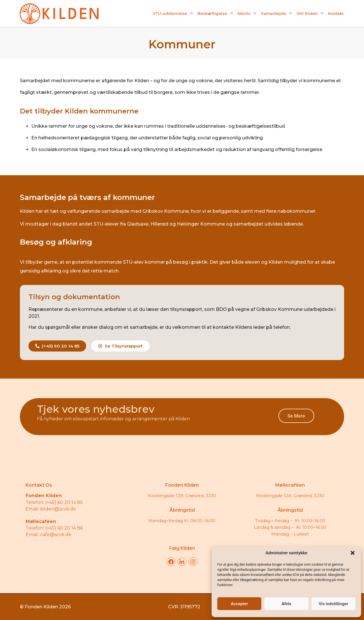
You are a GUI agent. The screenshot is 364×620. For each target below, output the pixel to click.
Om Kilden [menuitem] (310, 13)
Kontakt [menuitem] (336, 13)
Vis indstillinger (333, 604)
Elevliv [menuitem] (247, 13)
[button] (353, 553)
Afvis (286, 604)
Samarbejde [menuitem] (277, 13)
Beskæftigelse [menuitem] (215, 13)
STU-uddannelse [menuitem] (173, 13)
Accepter (239, 604)
